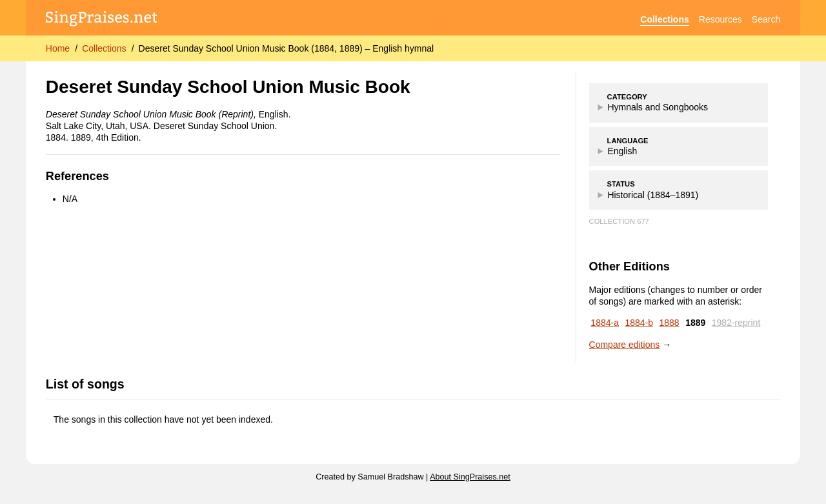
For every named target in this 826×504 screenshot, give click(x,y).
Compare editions (625, 345)
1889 (695, 323)
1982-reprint (736, 323)
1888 (670, 323)
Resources (720, 19)
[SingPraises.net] (102, 20)
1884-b (639, 323)
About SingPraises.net (470, 477)
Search (766, 19)
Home (58, 48)
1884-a (605, 323)
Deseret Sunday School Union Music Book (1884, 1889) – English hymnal (287, 48)
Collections (664, 19)
